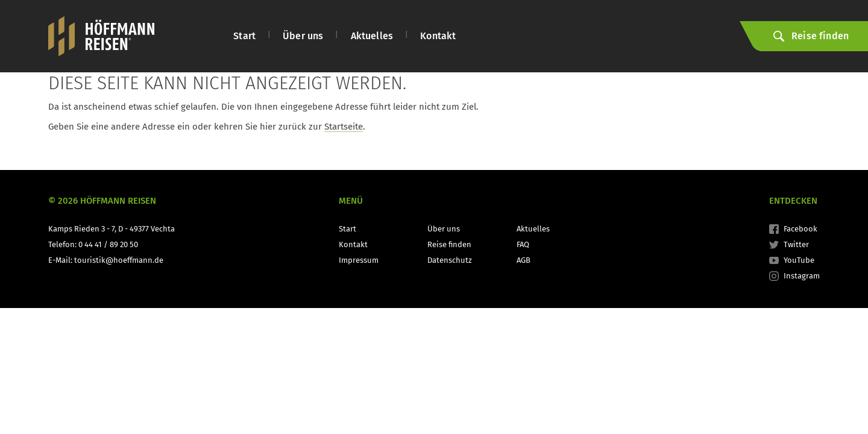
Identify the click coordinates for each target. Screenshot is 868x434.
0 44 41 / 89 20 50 (108, 244)
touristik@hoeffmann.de (119, 260)
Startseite (344, 127)
